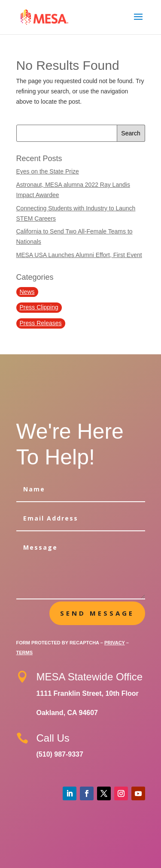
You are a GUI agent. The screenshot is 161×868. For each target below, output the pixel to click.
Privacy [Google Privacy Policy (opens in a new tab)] (115, 643)
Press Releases (41, 323)
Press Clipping (39, 307)
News (27, 292)
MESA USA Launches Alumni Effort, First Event (79, 255)
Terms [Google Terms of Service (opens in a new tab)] (25, 652)
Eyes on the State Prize (48, 171)
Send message (97, 613)
